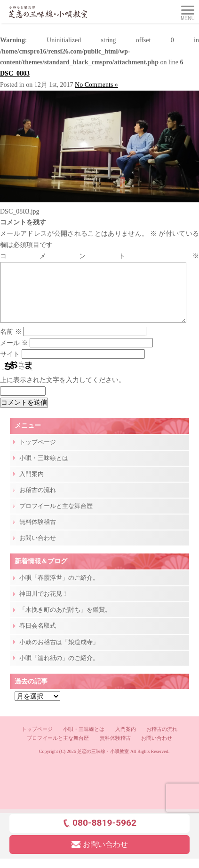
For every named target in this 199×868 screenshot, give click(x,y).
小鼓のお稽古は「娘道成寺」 (59, 653)
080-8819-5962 (99, 834)
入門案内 (32, 485)
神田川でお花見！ (44, 605)
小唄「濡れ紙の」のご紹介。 (59, 669)
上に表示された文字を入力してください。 (63, 391)
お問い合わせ (38, 549)
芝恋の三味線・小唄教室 (103, 763)
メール (14, 354)
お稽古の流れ (38, 501)
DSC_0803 (15, 73)
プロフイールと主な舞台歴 (56, 517)
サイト (10, 365)
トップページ (38, 453)
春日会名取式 (38, 637)
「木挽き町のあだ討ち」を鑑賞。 (65, 621)
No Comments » (96, 85)
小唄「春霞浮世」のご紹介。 (59, 589)
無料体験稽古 (38, 533)
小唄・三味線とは (44, 469)
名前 (11, 343)
